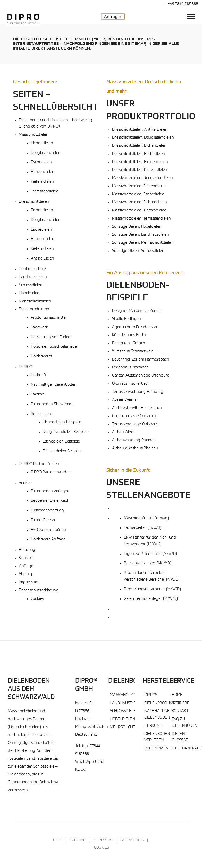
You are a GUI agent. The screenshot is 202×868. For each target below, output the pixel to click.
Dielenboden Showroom (52, 404)
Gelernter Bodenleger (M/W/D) (151, 599)
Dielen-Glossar (43, 520)
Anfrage (26, 566)
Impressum (29, 582)
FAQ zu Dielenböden (48, 530)
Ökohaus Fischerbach (131, 384)
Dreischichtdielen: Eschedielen (139, 154)
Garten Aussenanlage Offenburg (141, 376)
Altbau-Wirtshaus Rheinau (135, 448)
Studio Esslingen (127, 319)
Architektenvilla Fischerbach (137, 408)
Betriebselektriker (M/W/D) (148, 563)
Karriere (38, 395)
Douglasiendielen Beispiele (66, 432)
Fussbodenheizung (47, 511)
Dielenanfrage (187, 748)
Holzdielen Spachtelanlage (54, 347)
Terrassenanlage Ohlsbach (135, 424)
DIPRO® (26, 367)
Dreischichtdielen (34, 202)
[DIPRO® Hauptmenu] (191, 16)
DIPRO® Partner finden (39, 464)
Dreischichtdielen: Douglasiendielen (143, 138)
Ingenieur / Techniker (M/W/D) (150, 554)
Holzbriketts (41, 356)
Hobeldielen (29, 293)
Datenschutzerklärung (39, 590)
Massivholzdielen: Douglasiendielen (143, 178)
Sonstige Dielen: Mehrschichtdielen (143, 243)
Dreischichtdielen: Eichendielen (139, 146)
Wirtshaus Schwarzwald (133, 351)
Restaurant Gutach (129, 343)
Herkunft (39, 375)
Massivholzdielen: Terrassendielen (142, 219)
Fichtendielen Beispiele (63, 451)
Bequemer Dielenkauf (50, 501)
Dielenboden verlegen (50, 491)
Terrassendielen (45, 192)
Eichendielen (42, 143)
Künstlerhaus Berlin (129, 335)
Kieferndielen (42, 182)
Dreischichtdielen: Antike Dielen (140, 130)
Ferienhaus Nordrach (130, 367)
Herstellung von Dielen (51, 337)
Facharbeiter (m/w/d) (143, 528)
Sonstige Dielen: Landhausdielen (140, 235)
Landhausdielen (33, 277)
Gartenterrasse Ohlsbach (134, 416)
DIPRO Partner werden (51, 472)
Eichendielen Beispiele (62, 422)
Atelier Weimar (125, 400)
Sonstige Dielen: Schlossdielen (138, 251)
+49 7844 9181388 (183, 4)
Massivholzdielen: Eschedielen (138, 194)
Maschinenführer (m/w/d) (146, 518)
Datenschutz (132, 840)
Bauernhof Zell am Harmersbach (141, 360)
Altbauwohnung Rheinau (134, 440)
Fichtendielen (43, 172)
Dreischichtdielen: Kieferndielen (140, 170)
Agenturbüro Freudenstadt (136, 327)
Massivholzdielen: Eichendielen (139, 186)
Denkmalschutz (32, 269)
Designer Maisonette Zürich (136, 311)
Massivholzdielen (34, 135)
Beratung (27, 550)
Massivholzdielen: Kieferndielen (139, 210)
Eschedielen (41, 162)
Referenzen (41, 414)
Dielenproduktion (34, 309)
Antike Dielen (42, 259)
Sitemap (26, 574)
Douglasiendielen (46, 153)
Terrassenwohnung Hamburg (138, 392)
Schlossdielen (31, 285)
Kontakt (26, 558)
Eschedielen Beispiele (61, 442)
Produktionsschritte (48, 318)
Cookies (37, 599)
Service (25, 483)
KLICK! (80, 770)
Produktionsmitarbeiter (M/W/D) (152, 589)
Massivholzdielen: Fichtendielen (140, 202)
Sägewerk (39, 328)
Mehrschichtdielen (35, 301)
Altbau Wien (123, 432)
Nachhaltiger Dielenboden (54, 385)
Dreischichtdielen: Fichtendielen (140, 162)
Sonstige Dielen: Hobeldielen (137, 227)
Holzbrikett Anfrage (48, 539)
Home (177, 695)
